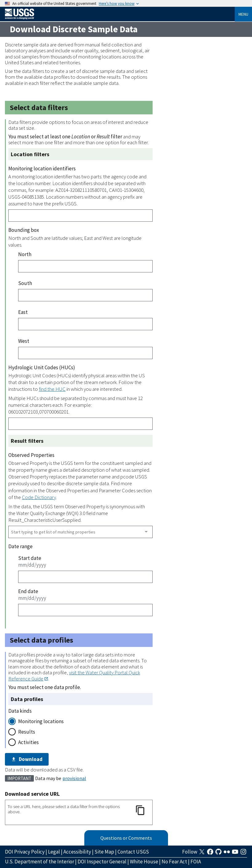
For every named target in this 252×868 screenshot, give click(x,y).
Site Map (104, 852)
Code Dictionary (39, 497)
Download (27, 759)
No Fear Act (174, 862)
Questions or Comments (126, 838)
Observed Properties (31, 455)
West (24, 341)
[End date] (85, 610)
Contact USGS (133, 852)
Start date (30, 558)
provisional (74, 778)
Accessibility (77, 852)
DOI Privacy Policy (25, 852)
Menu (243, 14)
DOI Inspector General (102, 862)
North (25, 254)
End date (28, 591)
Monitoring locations (41, 721)
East (23, 312)
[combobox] (80, 532)
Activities (28, 742)
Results (27, 732)
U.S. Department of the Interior (40, 862)
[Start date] (85, 577)
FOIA (196, 862)
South (25, 283)
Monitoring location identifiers (42, 168)
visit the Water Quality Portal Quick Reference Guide (74, 675)
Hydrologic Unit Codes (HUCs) (42, 367)
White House (144, 862)
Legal (54, 852)
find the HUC (52, 389)
